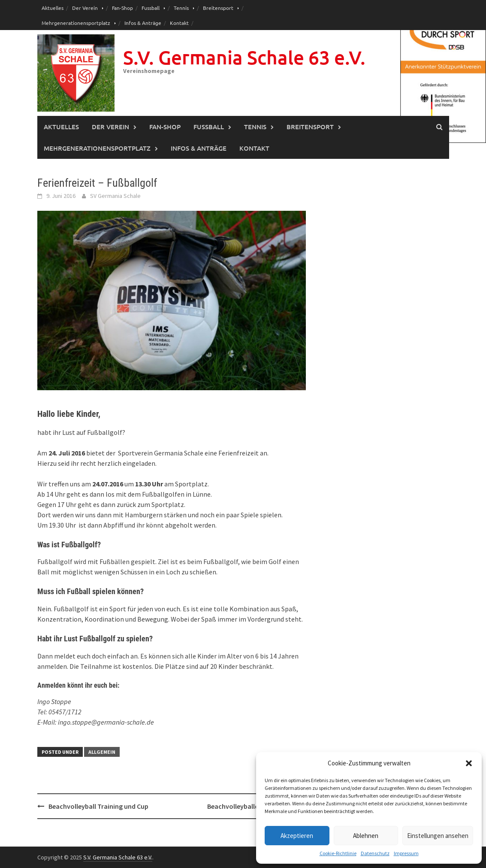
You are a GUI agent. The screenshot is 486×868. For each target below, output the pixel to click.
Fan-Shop (122, 8)
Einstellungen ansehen (438, 836)
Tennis (181, 8)
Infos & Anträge (143, 23)
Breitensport (218, 8)
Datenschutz (375, 853)
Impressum (406, 853)
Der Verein (85, 8)
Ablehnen (366, 836)
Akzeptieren (297, 836)
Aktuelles (53, 8)
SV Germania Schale (115, 196)
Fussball (151, 8)
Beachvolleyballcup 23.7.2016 (251, 806)
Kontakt (179, 23)
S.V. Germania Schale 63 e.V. (244, 57)
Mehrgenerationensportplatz (76, 23)
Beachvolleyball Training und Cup (98, 806)
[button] (469, 763)
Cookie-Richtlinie (338, 853)
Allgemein (102, 752)
